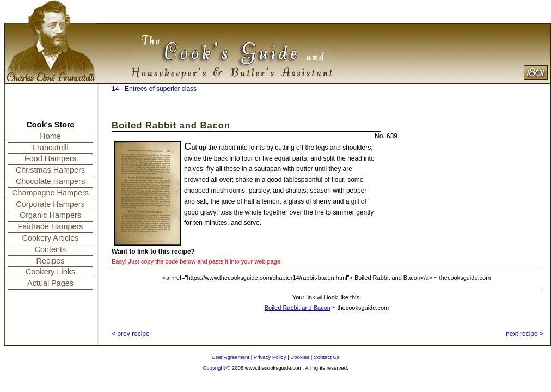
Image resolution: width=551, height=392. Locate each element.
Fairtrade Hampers (51, 226)
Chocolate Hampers (50, 181)
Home (50, 136)
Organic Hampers (50, 215)
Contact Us (326, 357)
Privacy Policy (270, 357)
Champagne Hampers (50, 193)
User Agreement (231, 357)
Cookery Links (50, 272)
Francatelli (50, 148)
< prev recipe (131, 334)
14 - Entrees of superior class (154, 89)
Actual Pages (50, 283)
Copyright (214, 368)
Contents (51, 249)
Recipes (51, 261)
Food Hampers (50, 158)
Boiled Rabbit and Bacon (298, 308)
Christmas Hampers (50, 170)
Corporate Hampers (50, 204)
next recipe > (525, 334)
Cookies (300, 357)
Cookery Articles (51, 238)
